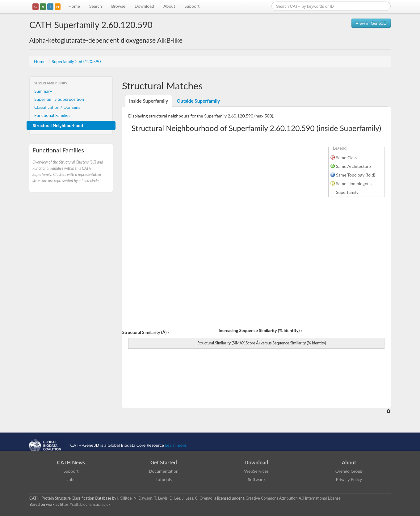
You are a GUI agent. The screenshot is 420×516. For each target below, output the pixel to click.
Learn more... (177, 445)
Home (74, 6)
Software (256, 479)
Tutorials (164, 479)
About (169, 6)
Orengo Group (349, 471)
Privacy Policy (349, 479)
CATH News (71, 462)
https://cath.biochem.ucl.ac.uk (85, 504)
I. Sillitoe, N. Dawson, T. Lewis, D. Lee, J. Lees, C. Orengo (165, 498)
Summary (43, 91)
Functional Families (52, 115)
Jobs (71, 479)
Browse (118, 6)
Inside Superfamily (149, 101)
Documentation (164, 471)
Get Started (164, 462)
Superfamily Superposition (59, 99)
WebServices (256, 471)
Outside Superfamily (198, 101)
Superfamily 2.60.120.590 (76, 61)
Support (192, 6)
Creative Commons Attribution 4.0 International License (293, 498)
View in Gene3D (371, 23)
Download (144, 6)
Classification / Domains (57, 107)
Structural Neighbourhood (58, 125)
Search (96, 6)
